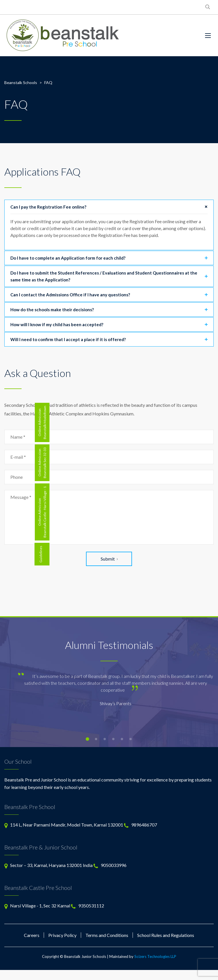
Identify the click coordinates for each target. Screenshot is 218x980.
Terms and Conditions (107, 935)
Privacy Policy (62, 935)
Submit (109, 559)
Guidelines (41, 554)
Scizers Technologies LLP (155, 956)
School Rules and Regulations (166, 935)
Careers (32, 935)
